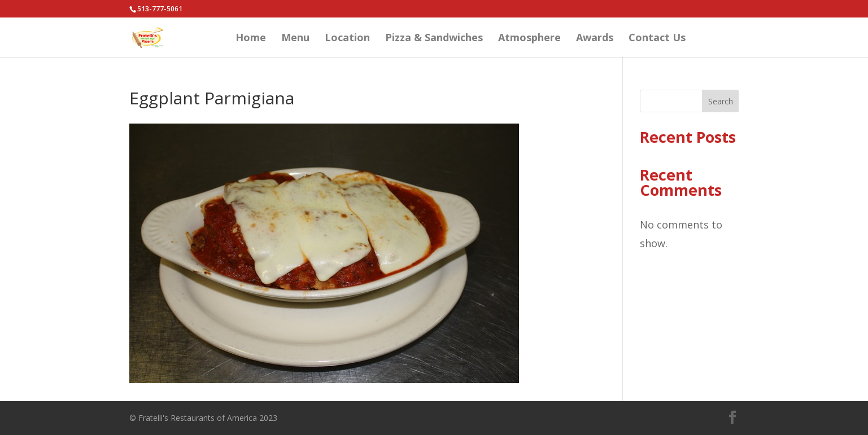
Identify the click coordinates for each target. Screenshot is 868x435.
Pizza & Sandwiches (434, 39)
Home (251, 39)
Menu (295, 39)
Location (347, 39)
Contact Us (657, 39)
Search (721, 101)
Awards (595, 39)
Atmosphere (529, 39)
